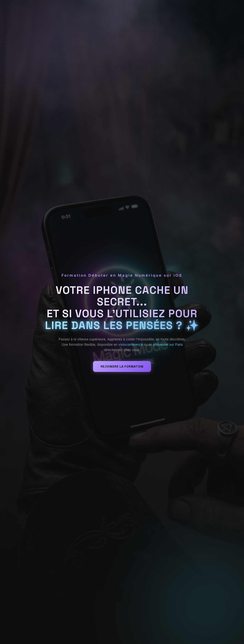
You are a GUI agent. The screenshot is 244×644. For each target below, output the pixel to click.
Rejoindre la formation (122, 366)
